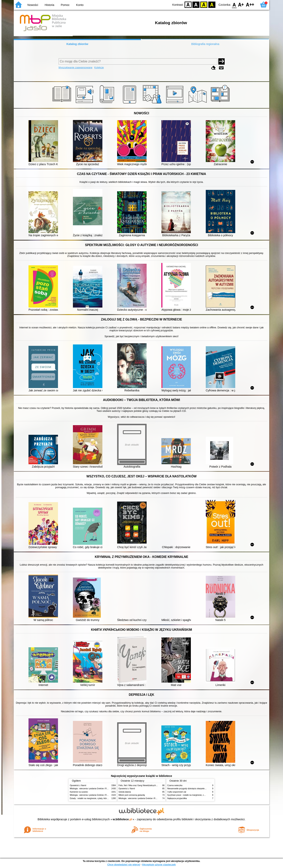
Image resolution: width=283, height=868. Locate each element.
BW (196, 4)
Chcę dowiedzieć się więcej (124, 865)
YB (204, 4)
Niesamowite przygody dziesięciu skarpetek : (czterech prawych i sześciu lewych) (203, 789)
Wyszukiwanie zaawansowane (76, 67)
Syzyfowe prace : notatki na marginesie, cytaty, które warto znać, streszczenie (201, 795)
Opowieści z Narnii (78, 785)
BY (212, 4)
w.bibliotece (123, 819)
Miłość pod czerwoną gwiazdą (132, 795)
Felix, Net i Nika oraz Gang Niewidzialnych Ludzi (140, 785)
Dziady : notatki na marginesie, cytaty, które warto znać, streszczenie (100, 798)
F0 (234, 4)
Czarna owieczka (175, 785)
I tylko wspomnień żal (177, 792)
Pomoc (65, 5)
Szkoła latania (125, 792)
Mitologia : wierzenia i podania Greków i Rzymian (91, 789)
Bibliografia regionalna (205, 44)
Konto (80, 5)
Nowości (33, 5)
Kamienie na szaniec (79, 792)
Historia (49, 5)
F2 (250, 4)
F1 (241, 4)
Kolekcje (99, 67)
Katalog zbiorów (77, 44)
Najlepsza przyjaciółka (177, 798)
